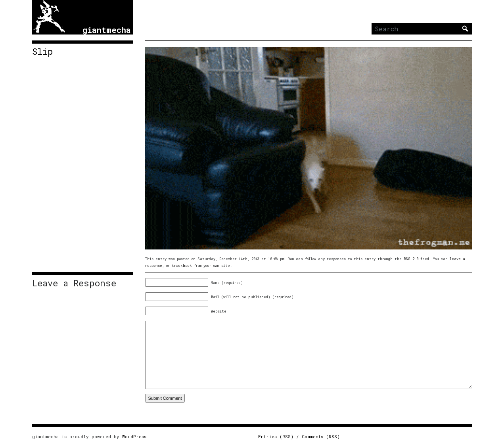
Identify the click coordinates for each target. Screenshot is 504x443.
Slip (43, 52)
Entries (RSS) (276, 436)
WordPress (134, 436)
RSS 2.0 (411, 259)
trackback (182, 266)
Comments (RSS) (321, 436)
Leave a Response (74, 283)
